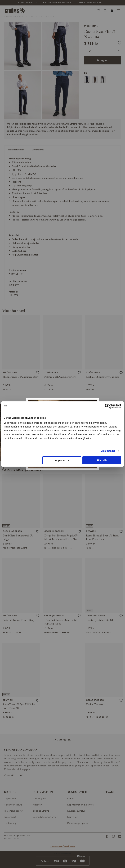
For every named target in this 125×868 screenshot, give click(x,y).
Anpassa (62, 460)
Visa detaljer (108, 451)
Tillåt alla (102, 460)
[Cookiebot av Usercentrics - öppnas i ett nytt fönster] (107, 406)
